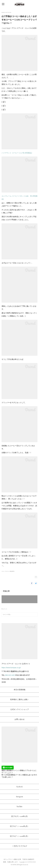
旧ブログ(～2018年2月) (19, 816)
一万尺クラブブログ (20, 846)
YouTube (19, 806)
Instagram (19, 797)
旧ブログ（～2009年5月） (19, 826)
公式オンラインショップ (20, 709)
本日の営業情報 (20, 690)
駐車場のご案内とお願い (20, 699)
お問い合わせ (20, 719)
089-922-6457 (10, 675)
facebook (19, 787)
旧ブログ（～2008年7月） (19, 836)
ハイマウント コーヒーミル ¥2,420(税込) (17, 153)
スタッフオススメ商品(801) (8, 571)
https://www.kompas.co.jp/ (11, 668)
